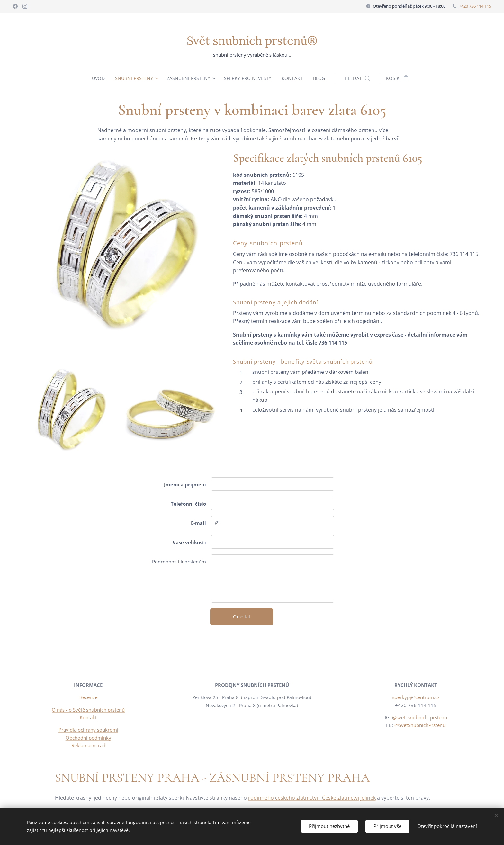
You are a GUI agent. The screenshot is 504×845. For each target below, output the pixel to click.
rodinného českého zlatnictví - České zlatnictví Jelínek (312, 798)
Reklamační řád (88, 745)
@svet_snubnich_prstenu (419, 717)
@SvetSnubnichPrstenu (420, 725)
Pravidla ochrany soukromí (88, 730)
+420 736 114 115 (475, 6)
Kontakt (88, 717)
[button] (359, 78)
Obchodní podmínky (88, 738)
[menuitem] (99, 78)
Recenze (88, 697)
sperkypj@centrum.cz (416, 697)
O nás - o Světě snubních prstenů (88, 710)
